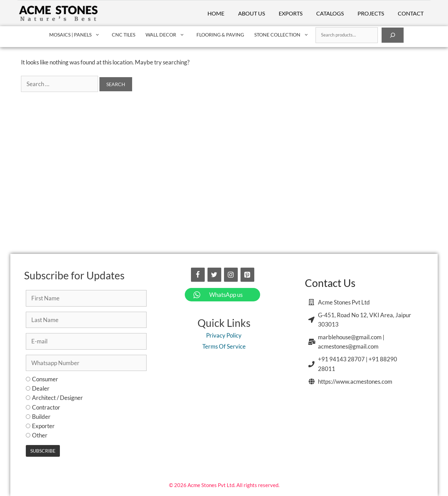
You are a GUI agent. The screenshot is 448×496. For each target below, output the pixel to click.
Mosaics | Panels (78, 35)
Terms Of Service (224, 346)
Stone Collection (285, 35)
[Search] (393, 35)
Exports (291, 13)
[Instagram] (231, 275)
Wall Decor (168, 35)
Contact (411, 13)
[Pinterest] (247, 275)
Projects (371, 13)
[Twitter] (214, 275)
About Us (252, 13)
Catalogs (330, 13)
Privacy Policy (224, 335)
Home (216, 13)
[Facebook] (198, 275)
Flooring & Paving (220, 35)
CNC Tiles (124, 35)
